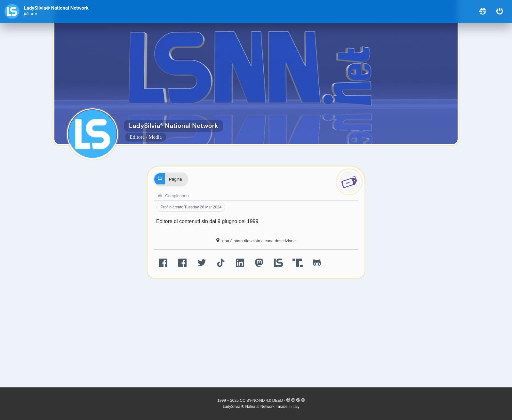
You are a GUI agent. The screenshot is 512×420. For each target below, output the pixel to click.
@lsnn (31, 14)
